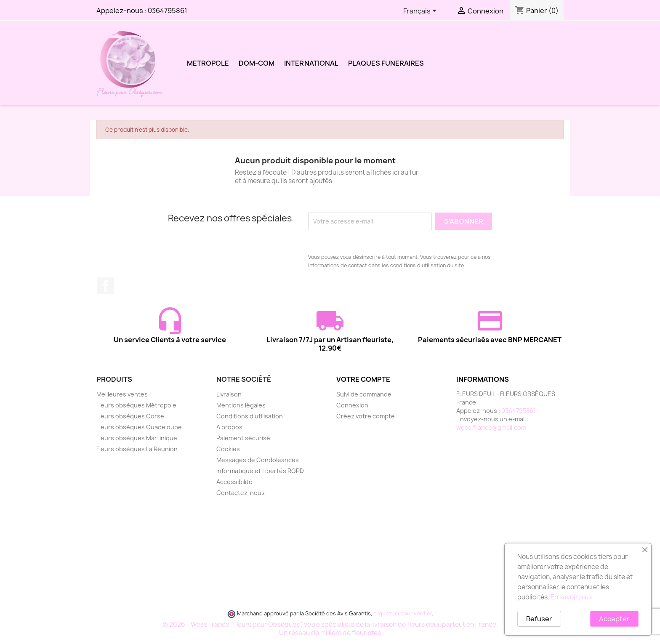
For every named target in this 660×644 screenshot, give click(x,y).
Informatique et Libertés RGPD (260, 471)
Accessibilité (234, 482)
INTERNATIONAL (311, 63)
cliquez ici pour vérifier (403, 613)
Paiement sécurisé (243, 438)
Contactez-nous (241, 493)
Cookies (228, 449)
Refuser (539, 619)
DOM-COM (257, 63)
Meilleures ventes (122, 394)
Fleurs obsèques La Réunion (137, 449)
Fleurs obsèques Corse (130, 416)
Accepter (614, 619)
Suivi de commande (364, 394)
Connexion (352, 405)
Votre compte (363, 379)
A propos (229, 427)
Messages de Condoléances (258, 460)
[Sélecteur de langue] (421, 11)
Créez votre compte (366, 416)
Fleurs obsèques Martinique (137, 438)
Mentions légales (241, 405)
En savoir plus (571, 597)
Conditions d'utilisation (250, 416)
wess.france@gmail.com (491, 427)
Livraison (229, 394)
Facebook (106, 286)
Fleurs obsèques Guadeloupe (139, 427)
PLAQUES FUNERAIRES (386, 63)
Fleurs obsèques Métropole (136, 405)
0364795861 (168, 11)
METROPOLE (208, 63)
